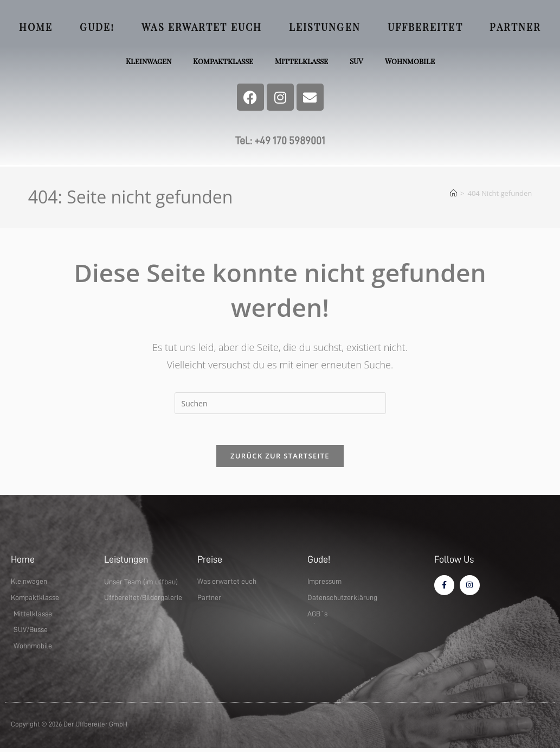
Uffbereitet (425, 27)
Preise (210, 562)
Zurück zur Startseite (280, 458)
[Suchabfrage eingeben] (280, 403)
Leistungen (325, 27)
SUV (358, 61)
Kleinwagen (147, 61)
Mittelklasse (302, 61)
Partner (515, 27)
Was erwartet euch (202, 27)
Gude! (97, 27)
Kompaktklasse (223, 61)
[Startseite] (453, 193)
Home (36, 27)
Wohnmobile (412, 61)
